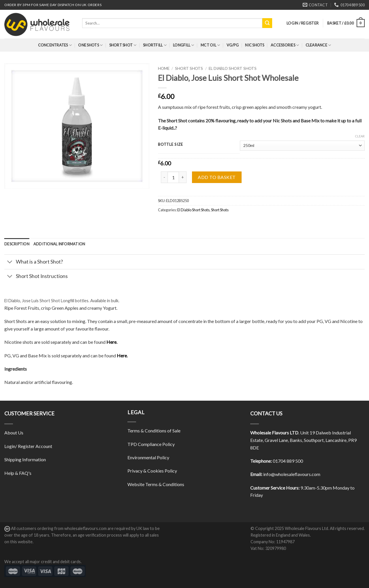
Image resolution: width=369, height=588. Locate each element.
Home (164, 68)
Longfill (184, 45)
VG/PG (233, 45)
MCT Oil (210, 45)
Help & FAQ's (18, 473)
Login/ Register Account (28, 446)
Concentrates (55, 45)
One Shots (90, 45)
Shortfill (155, 45)
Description (17, 244)
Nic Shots (255, 45)
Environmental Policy (148, 457)
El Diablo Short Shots (233, 68)
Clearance (318, 45)
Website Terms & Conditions (156, 484)
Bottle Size (170, 145)
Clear (360, 136)
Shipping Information (25, 459)
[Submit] (267, 23)
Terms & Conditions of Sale (154, 431)
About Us (14, 433)
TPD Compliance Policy (151, 444)
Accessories (285, 45)
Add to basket (217, 177)
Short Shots (189, 68)
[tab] (17, 244)
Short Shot (123, 45)
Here (111, 342)
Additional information (59, 244)
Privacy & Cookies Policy (152, 471)
